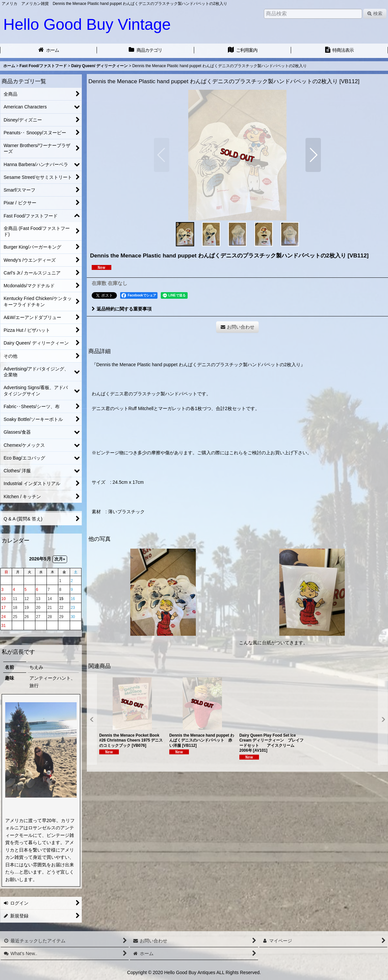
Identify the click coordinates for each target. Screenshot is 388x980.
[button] (162, 155)
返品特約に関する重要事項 (122, 309)
